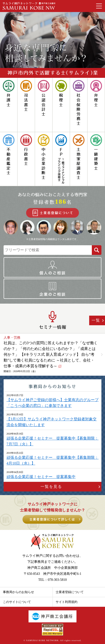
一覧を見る (51, 487)
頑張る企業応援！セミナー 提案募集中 (41, 477)
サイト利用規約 (67, 602)
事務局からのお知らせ (18, 592)
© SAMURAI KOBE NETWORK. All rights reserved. (52, 640)
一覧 (96, 320)
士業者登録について (70, 592)
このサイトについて (17, 602)
